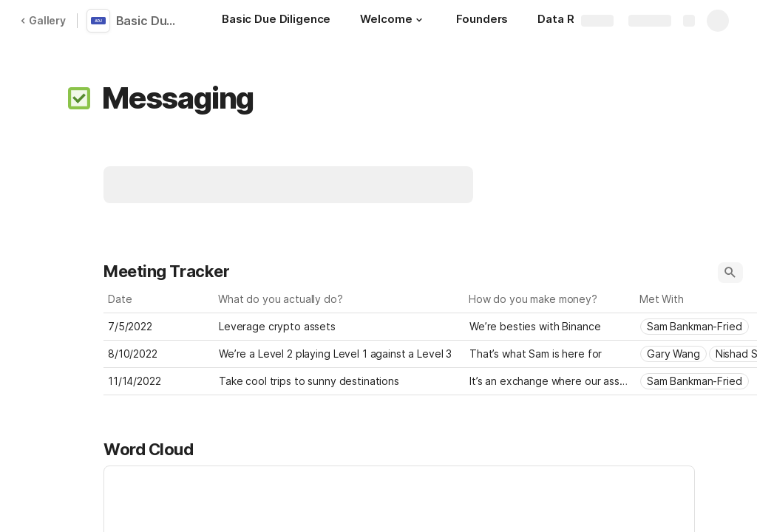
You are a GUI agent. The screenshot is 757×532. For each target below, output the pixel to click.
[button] (419, 20)
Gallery (43, 20)
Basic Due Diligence (150, 21)
